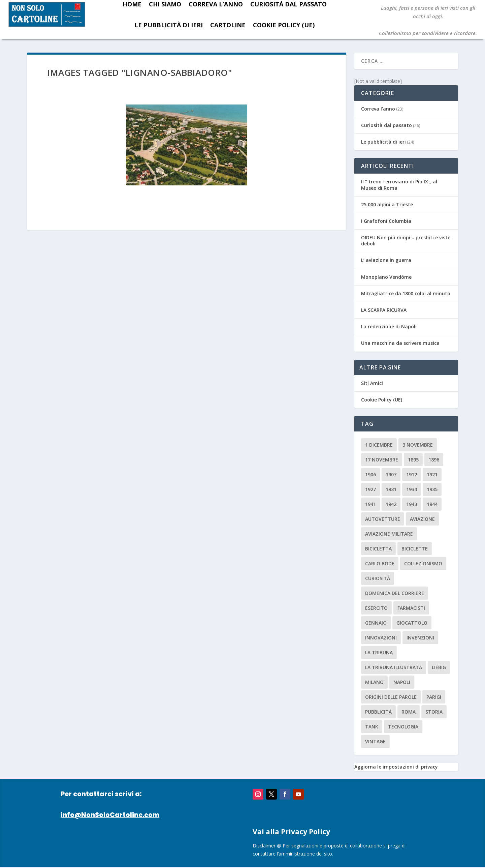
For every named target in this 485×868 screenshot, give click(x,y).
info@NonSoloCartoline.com (110, 815)
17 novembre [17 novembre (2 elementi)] (382, 460)
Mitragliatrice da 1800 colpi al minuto (406, 293)
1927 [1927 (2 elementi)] (370, 489)
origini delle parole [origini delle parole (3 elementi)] (391, 697)
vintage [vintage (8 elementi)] (375, 741)
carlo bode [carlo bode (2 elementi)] (380, 563)
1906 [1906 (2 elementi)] (370, 474)
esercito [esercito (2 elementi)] (376, 608)
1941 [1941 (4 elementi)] (370, 504)
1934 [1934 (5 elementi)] (412, 489)
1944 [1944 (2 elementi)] (432, 504)
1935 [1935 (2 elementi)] (432, 489)
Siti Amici (372, 383)
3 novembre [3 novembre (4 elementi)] (418, 445)
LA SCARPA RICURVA (384, 310)
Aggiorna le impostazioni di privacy (396, 767)
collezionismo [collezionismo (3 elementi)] (423, 563)
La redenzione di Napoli (389, 326)
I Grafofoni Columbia (386, 221)
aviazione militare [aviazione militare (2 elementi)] (389, 534)
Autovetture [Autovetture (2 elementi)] (383, 519)
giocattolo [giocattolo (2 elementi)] (412, 623)
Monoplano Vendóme (386, 277)
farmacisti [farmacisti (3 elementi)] (411, 608)
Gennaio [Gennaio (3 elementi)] (376, 623)
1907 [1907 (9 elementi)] (391, 474)
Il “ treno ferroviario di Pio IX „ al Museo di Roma (399, 185)
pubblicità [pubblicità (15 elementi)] (378, 712)
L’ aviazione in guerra (386, 260)
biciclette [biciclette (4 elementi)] (415, 549)
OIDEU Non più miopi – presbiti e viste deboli (406, 241)
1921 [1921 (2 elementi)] (432, 474)
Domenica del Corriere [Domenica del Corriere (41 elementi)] (395, 593)
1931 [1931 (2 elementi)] (391, 489)
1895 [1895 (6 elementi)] (413, 460)
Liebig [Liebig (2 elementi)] (439, 667)
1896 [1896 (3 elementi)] (434, 460)
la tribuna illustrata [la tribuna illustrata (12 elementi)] (394, 667)
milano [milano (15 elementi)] (374, 682)
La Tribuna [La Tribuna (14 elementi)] (379, 652)
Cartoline (228, 25)
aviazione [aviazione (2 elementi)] (422, 519)
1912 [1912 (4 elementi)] (412, 474)
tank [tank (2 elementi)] (372, 727)
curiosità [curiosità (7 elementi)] (378, 578)
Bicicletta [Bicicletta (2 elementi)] (378, 549)
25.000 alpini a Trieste (387, 204)
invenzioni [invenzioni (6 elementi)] (420, 638)
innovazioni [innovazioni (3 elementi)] (381, 638)
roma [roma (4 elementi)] (409, 712)
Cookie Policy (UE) (284, 25)
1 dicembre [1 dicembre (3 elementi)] (379, 445)
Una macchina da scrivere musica (400, 343)
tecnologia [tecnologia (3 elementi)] (403, 727)
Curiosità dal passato (386, 125)
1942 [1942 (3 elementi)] (391, 504)
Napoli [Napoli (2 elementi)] (402, 682)
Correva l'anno (378, 109)
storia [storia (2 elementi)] (434, 712)
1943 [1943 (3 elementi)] (412, 504)
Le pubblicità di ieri (169, 25)
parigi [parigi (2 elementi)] (434, 697)
